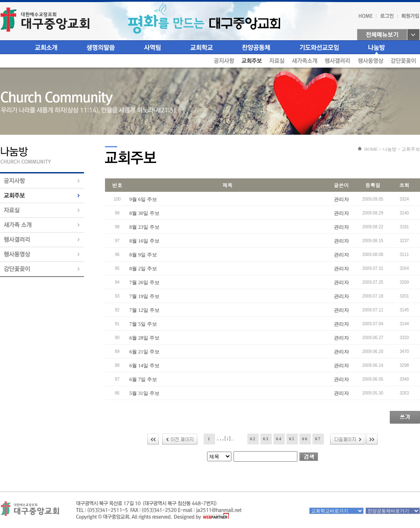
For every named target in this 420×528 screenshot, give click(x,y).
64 (279, 439)
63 (266, 439)
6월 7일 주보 (143, 379)
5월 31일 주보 (144, 393)
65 (292, 439)
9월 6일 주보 (143, 199)
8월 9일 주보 (143, 255)
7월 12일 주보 (144, 310)
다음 (348, 439)
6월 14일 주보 (144, 366)
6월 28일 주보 (144, 338)
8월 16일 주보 (144, 241)
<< (153, 439)
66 (305, 439)
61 (240, 439)
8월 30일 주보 (144, 213)
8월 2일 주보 (143, 269)
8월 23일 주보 (144, 227)
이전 (180, 439)
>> (372, 439)
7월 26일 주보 (144, 282)
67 (318, 439)
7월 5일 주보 (143, 324)
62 (253, 439)
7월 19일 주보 (144, 296)
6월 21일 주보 (144, 352)
